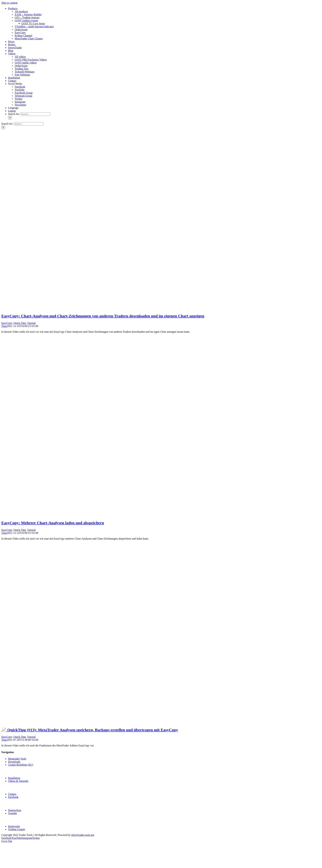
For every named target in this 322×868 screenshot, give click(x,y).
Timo (4, 326)
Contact (12, 794)
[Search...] (35, 114)
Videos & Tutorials (18, 781)
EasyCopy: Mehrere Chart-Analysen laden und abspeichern (53, 523)
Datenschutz (15, 810)
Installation (14, 778)
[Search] (10, 118)
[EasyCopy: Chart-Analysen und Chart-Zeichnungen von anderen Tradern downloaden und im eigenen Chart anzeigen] (162, 309)
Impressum (14, 826)
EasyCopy (7, 323)
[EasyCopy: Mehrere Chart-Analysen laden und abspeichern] (162, 516)
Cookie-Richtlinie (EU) (21, 765)
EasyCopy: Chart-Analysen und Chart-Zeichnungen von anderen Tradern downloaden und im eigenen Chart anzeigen (103, 316)
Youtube (13, 813)
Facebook (13, 797)
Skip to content (9, 3)
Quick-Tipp (20, 323)
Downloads (14, 762)
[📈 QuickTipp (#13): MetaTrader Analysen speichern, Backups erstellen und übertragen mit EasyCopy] (162, 723)
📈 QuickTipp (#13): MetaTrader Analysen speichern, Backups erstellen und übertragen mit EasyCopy (90, 730)
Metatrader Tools (17, 759)
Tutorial (31, 323)
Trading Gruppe (17, 829)
